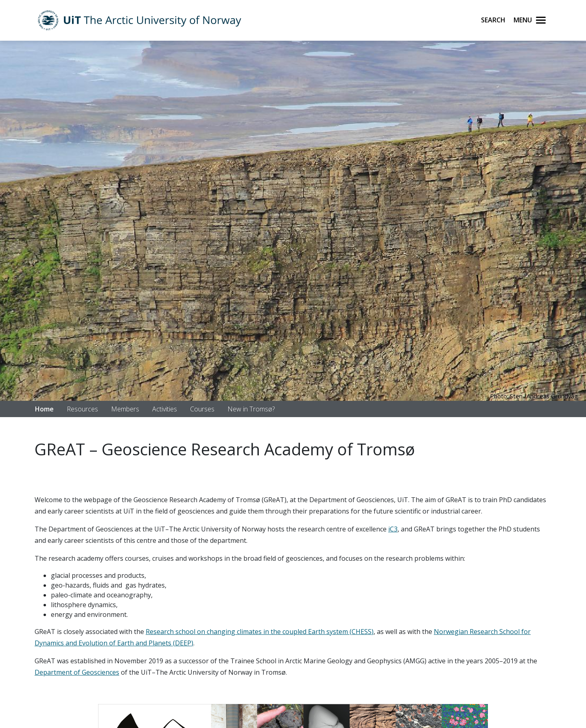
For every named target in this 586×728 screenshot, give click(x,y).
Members (125, 409)
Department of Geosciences (77, 672)
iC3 (393, 529)
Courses (202, 409)
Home (44, 409)
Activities (165, 409)
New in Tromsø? (251, 409)
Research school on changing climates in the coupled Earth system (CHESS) (260, 632)
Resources (82, 409)
